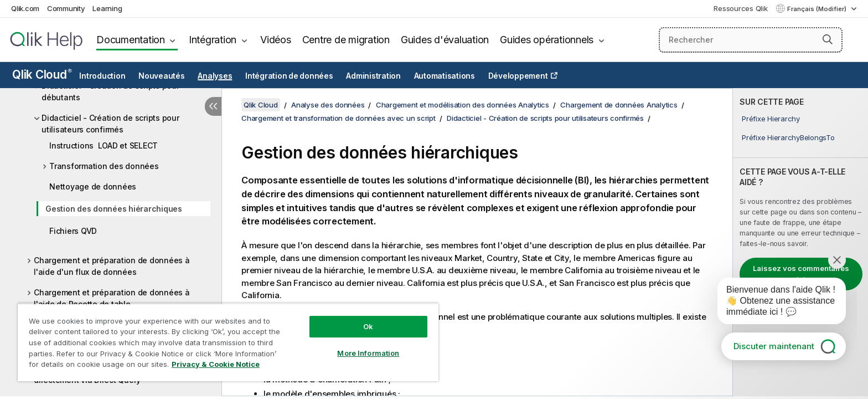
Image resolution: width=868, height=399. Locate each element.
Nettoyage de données (93, 186)
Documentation (131, 40)
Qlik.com (25, 8)
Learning (107, 8)
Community (66, 8)
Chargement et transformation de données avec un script (339, 118)
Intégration (213, 40)
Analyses (215, 76)
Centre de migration (346, 40)
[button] (828, 39)
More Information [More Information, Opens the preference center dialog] (368, 353)
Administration (373, 76)
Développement (518, 76)
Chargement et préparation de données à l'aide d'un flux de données (112, 266)
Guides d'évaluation (445, 40)
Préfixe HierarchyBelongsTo (788, 137)
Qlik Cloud (42, 75)
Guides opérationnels (547, 40)
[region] (228, 342)
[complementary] (800, 242)
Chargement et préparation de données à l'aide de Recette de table (112, 298)
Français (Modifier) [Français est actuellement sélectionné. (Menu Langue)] (818, 9)
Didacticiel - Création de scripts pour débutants (110, 91)
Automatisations (445, 76)
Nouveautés (162, 76)
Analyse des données (328, 105)
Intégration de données (289, 76)
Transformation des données (104, 166)
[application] (774, 303)
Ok (368, 326)
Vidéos (276, 40)
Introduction (102, 76)
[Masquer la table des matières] (213, 106)
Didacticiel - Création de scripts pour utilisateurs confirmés (110, 124)
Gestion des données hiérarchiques (114, 209)
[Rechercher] (751, 40)
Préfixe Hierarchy (771, 119)
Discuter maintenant (774, 346)
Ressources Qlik (740, 8)
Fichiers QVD (73, 231)
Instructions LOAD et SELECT (104, 145)
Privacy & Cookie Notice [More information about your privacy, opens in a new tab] (216, 364)
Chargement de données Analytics (619, 105)
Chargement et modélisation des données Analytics (463, 105)
